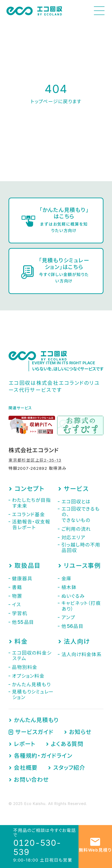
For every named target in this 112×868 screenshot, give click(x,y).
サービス (76, 489)
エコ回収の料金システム (32, 656)
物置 (17, 596)
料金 (21, 642)
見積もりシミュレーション (33, 695)
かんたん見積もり (31, 684)
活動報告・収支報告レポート (31, 524)
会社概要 (26, 768)
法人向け (77, 642)
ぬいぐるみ (73, 596)
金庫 (67, 579)
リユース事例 (82, 566)
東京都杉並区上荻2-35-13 (35, 460)
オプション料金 (28, 676)
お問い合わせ (31, 780)
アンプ (68, 617)
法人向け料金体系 (82, 654)
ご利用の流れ (76, 529)
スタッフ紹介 (69, 768)
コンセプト (29, 489)
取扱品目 (28, 566)
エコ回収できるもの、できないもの (81, 515)
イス (17, 605)
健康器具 (22, 579)
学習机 (20, 613)
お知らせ (80, 732)
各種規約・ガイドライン (43, 756)
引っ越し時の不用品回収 (81, 548)
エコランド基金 (28, 514)
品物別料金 (25, 667)
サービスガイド (34, 732)
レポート (25, 744)
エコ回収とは (76, 502)
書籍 (17, 587)
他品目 (23, 622)
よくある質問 (67, 744)
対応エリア (73, 538)
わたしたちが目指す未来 (31, 503)
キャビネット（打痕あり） (81, 606)
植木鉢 (69, 587)
